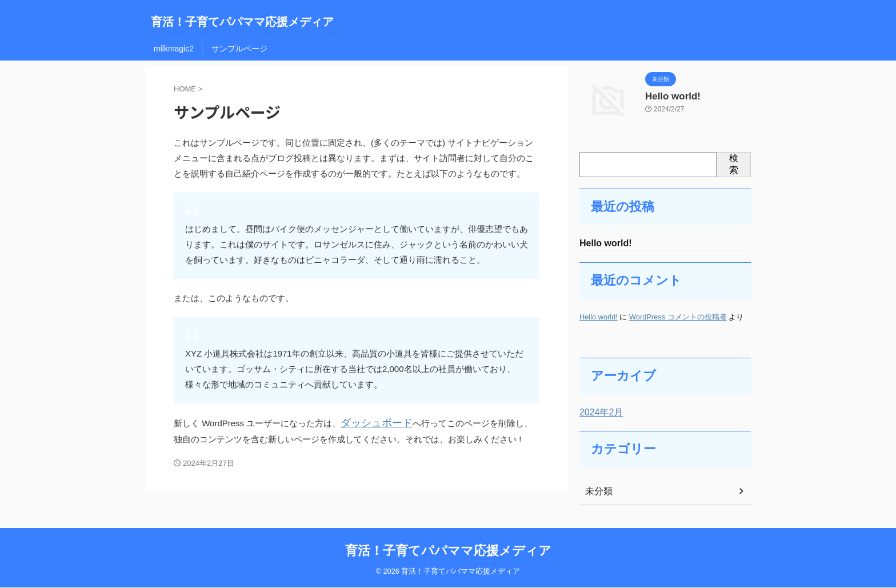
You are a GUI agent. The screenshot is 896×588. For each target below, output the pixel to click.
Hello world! (669, 95)
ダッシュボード (371, 423)
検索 (734, 164)
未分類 (597, 493)
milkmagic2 (174, 49)
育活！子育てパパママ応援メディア (242, 22)
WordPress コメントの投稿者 (678, 318)
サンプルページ (239, 49)
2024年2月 (599, 414)
